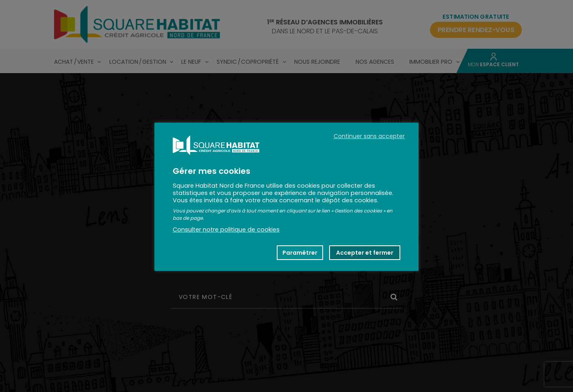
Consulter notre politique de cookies (226, 230)
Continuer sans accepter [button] (369, 136)
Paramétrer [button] (300, 253)
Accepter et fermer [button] (365, 253)
